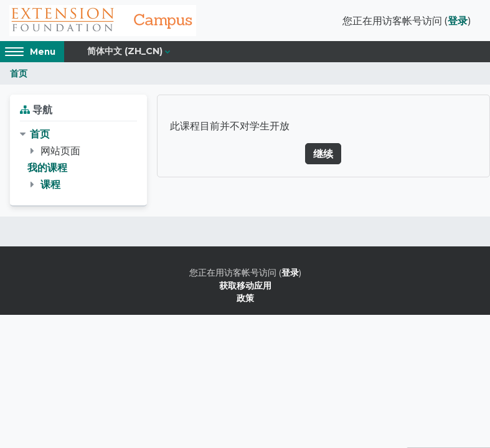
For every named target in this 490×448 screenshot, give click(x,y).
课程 (50, 184)
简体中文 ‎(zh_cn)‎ (125, 51)
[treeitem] (78, 160)
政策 (245, 298)
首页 (19, 73)
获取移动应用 (245, 285)
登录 (458, 21)
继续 (323, 154)
